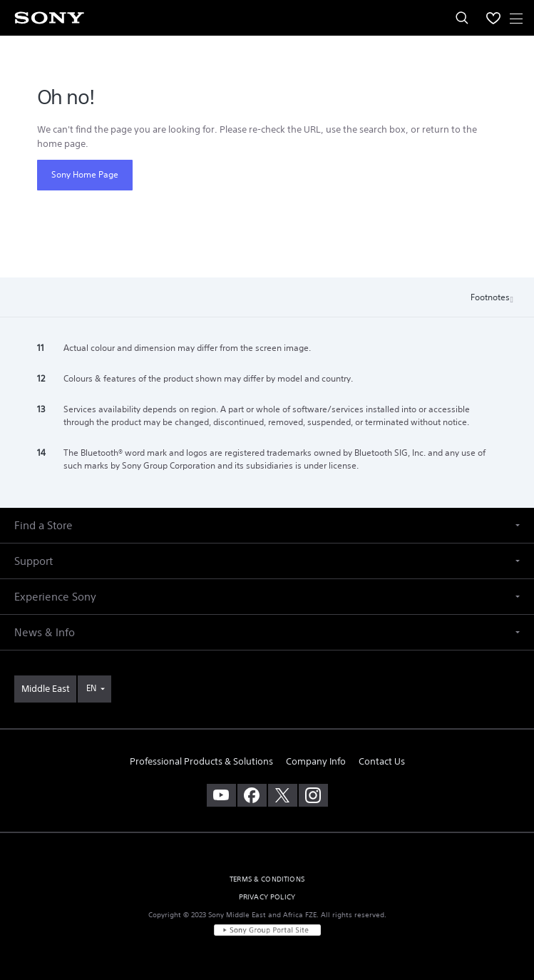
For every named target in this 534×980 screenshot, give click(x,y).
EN (91, 688)
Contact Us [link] (382, 761)
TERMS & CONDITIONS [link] (267, 879)
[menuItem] (493, 18)
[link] (45, 689)
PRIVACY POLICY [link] (267, 897)
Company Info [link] (316, 761)
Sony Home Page (85, 174)
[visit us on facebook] (252, 795)
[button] (267, 525)
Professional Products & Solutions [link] (201, 761)
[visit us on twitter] (283, 795)
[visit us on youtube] (221, 795)
